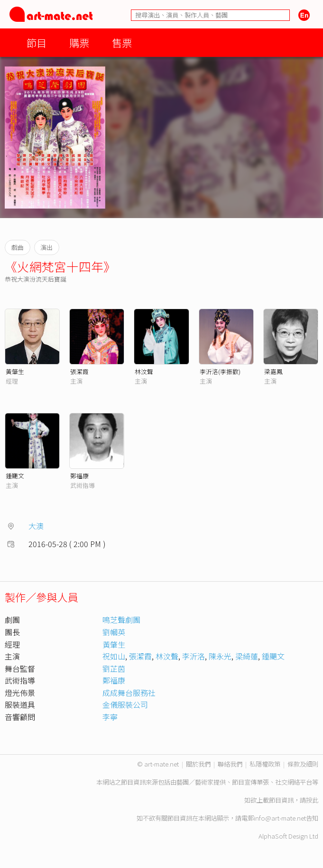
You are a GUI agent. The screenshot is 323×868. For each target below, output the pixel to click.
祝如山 (114, 656)
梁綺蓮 (247, 656)
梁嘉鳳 (273, 371)
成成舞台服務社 (129, 693)
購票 (79, 42)
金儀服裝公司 (125, 704)
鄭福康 (79, 476)
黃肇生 (15, 371)
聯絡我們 (230, 764)
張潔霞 (79, 371)
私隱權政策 (265, 764)
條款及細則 (303, 764)
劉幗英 (114, 632)
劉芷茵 (114, 668)
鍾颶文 (15, 476)
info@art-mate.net (280, 818)
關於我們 (198, 764)
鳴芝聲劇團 (121, 620)
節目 (37, 42)
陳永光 (220, 656)
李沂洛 (194, 656)
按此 (312, 800)
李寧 (110, 717)
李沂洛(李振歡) (220, 371)
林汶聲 (144, 371)
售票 (122, 42)
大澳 (36, 526)
